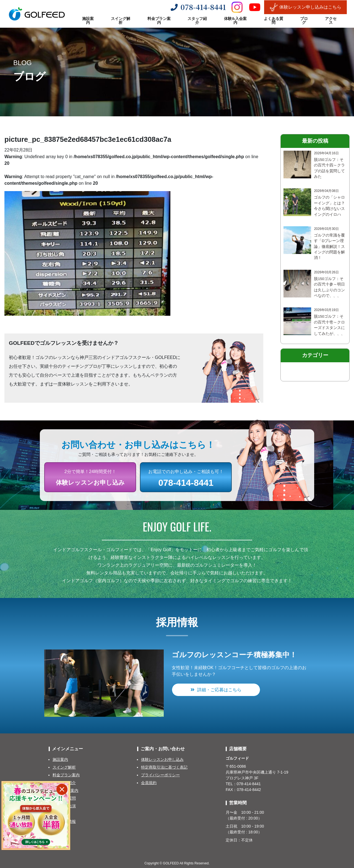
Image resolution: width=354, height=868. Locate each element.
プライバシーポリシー (160, 775)
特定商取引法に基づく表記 (164, 767)
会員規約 (149, 783)
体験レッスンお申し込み (162, 759)
